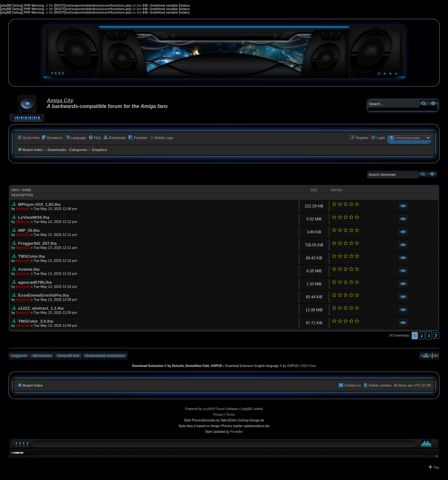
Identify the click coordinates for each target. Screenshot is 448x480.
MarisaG (23, 209)
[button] (436, 336)
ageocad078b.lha (35, 282)
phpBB (208, 409)
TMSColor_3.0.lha (36, 321)
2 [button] (422, 336)
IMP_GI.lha (29, 230)
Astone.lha (29, 269)
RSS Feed (308, 366)
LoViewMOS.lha (34, 217)
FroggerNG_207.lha (37, 243)
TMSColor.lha (31, 256)
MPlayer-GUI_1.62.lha (39, 204)
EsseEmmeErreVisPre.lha (43, 295)
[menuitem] (52, 138)
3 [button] (429, 336)
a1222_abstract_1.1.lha (41, 308)
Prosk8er (237, 432)
